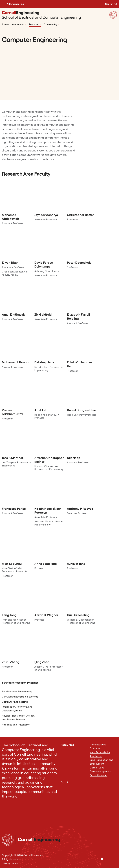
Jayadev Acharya (46, 215)
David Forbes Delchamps (44, 264)
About (5, 24)
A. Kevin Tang (76, 564)
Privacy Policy (10, 863)
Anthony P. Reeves (80, 509)
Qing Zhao (42, 662)
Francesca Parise (14, 509)
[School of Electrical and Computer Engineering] (41, 15)
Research (35, 24)
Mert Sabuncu (12, 564)
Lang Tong (9, 615)
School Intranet (99, 775)
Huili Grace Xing (78, 615)
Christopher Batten (81, 215)
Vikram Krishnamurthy (12, 412)
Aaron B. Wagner (46, 615)
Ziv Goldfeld (43, 314)
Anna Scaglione (46, 564)
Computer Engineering (15, 702)
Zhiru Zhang (11, 662)
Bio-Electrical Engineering (17, 691)
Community (52, 24)
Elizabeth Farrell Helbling (78, 316)
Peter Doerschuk (79, 263)
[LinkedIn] (68, 782)
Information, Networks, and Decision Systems (17, 709)
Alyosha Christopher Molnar (49, 460)
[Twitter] (62, 782)
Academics (19, 24)
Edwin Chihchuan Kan (79, 364)
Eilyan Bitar (10, 263)
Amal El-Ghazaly (14, 314)
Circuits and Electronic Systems (20, 697)
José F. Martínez (13, 458)
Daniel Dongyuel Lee (81, 410)
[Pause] (102, 859)
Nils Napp (74, 458)
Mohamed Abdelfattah (10, 217)
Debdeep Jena (44, 362)
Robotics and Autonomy (16, 725)
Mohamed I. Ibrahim (16, 362)
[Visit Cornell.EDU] (113, 18)
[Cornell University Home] (8, 840)
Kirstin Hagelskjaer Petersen (48, 511)
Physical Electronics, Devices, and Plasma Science (18, 718)
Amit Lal (40, 410)
